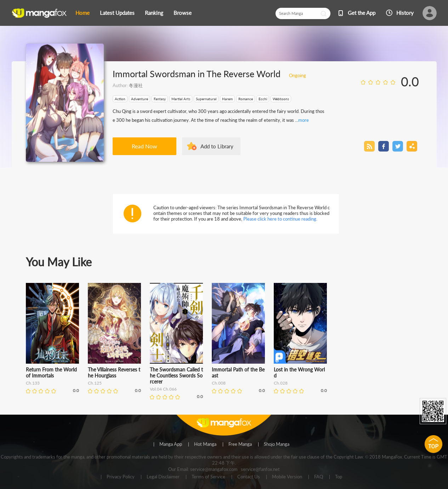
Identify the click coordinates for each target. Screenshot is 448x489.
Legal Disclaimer (163, 477)
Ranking (154, 13)
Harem (227, 99)
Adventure (140, 99)
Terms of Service (208, 477)
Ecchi (263, 99)
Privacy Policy (121, 477)
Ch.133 (33, 383)
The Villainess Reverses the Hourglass (114, 373)
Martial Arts (181, 99)
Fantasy (160, 99)
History (405, 13)
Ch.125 (95, 383)
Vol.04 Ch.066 (163, 389)
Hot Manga (205, 444)
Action (120, 99)
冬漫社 (136, 85)
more (304, 120)
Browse (183, 13)
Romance (246, 99)
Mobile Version (287, 477)
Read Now (144, 146)
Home (83, 13)
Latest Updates (117, 13)
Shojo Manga (277, 444)
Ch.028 (281, 383)
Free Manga (240, 444)
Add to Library (217, 146)
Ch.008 (219, 383)
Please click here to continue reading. (280, 219)
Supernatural (206, 99)
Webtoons (281, 99)
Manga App (171, 444)
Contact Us (249, 477)
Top (339, 477)
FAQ (319, 477)
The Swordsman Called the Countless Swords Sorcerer (176, 376)
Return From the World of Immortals (51, 373)
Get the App (362, 13)
